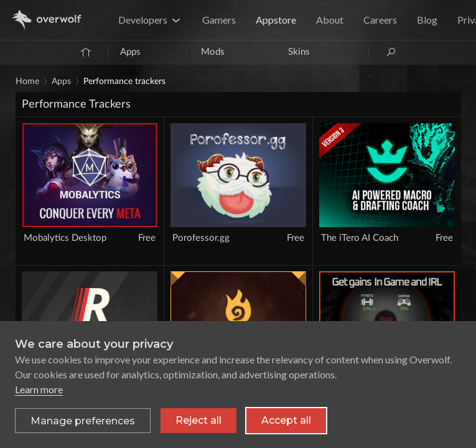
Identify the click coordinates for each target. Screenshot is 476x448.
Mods (213, 52)
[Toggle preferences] (83, 421)
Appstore (276, 20)
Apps (130, 52)
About (330, 20)
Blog (427, 20)
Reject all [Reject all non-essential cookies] (198, 420)
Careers (380, 20)
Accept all (286, 420)
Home (27, 82)
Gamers (219, 20)
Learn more (39, 389)
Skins (299, 52)
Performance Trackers (124, 82)
